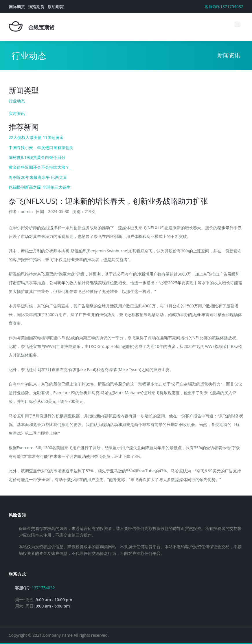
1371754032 (43, 588)
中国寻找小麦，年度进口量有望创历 (41, 147)
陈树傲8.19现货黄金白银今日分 (37, 157)
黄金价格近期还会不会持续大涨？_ (40, 167)
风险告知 (17, 515)
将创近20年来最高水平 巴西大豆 (38, 177)
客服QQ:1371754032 (224, 7)
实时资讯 (17, 113)
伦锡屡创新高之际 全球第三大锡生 (40, 187)
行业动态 (17, 101)
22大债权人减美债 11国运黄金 (36, 137)
